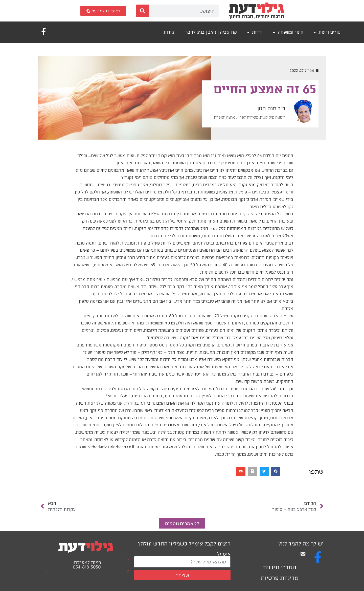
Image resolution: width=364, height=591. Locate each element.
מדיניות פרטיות (280, 578)
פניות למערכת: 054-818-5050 (87, 565)
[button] (276, 471)
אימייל (224, 554)
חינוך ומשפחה (288, 32)
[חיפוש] (143, 11)
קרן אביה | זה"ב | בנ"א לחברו (211, 32)
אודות (169, 32)
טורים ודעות (327, 32)
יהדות (255, 32)
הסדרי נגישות (280, 567)
